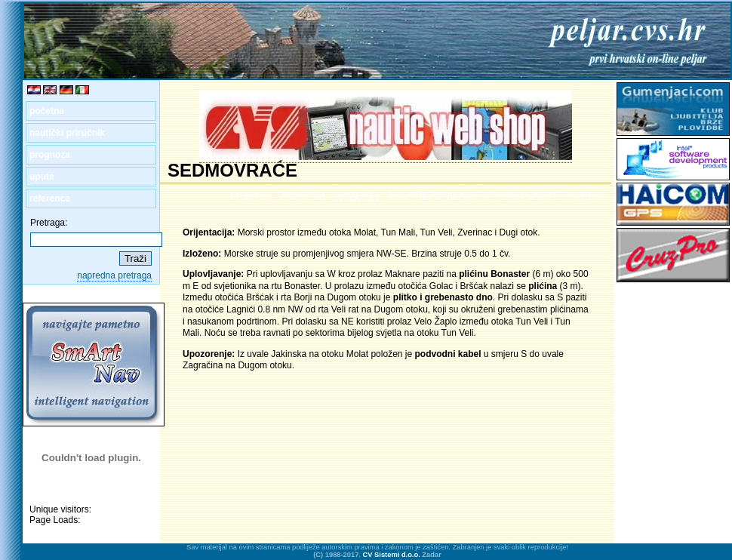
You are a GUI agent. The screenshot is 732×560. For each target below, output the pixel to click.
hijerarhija (303, 194)
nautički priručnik (67, 133)
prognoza (50, 155)
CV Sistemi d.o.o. (392, 555)
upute (42, 177)
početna (47, 111)
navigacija (357, 194)
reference (50, 198)
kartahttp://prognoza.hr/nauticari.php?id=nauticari (496, 194)
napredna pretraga (114, 275)
